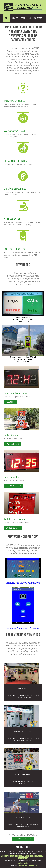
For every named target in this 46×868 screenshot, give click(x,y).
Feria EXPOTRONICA (23, 731)
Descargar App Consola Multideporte (23, 583)
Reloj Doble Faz (12, 477)
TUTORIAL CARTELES (14, 101)
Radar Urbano (11, 435)
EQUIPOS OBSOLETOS (15, 249)
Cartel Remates (13, 528)
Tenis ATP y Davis (23, 817)
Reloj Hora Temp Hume (15, 393)
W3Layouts (23, 863)
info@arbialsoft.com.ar (27, 865)
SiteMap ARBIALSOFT (23, 839)
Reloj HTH (10, 402)
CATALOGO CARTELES (15, 131)
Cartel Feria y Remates (15, 519)
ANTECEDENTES (12, 219)
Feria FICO (23, 688)
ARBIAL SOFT (23, 847)
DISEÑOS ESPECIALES (15, 189)
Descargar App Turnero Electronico (23, 628)
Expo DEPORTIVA (23, 774)
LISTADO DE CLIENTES (15, 161)
